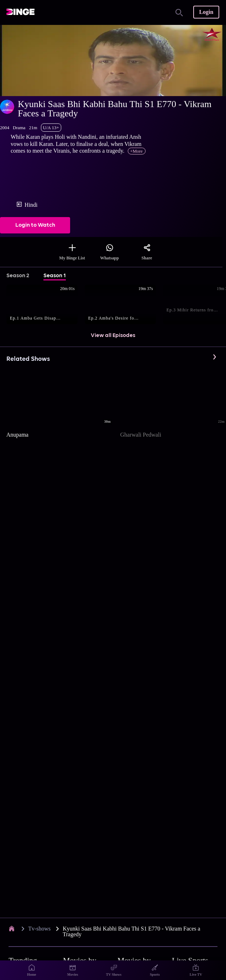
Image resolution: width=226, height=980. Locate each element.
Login (206, 12)
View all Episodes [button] (113, 336)
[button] (46, 305)
